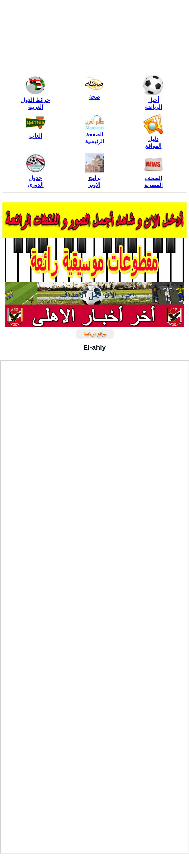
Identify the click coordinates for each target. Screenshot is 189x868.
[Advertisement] (94, 37)
